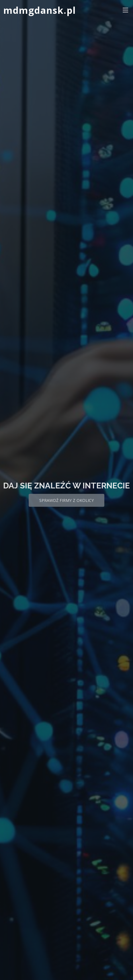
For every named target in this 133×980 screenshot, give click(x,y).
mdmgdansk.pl (40, 10)
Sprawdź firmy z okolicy (66, 505)
